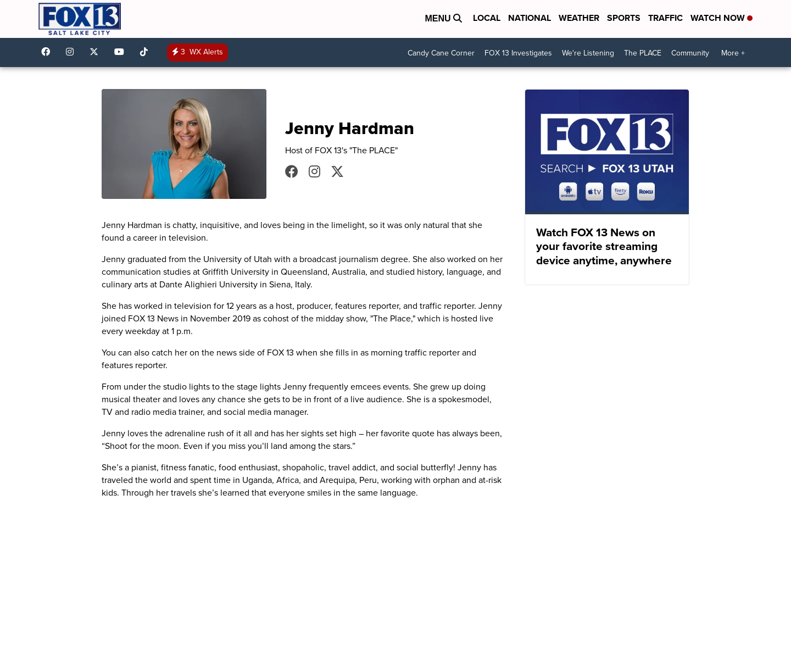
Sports (624, 18)
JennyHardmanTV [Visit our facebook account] (292, 171)
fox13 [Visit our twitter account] (97, 52)
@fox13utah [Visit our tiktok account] (147, 52)
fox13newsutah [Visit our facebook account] (48, 52)
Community (690, 53)
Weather (579, 18)
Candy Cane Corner (441, 53)
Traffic (665, 18)
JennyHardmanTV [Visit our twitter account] (337, 171)
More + (733, 53)
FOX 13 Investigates (518, 53)
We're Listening (588, 53)
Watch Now (722, 18)
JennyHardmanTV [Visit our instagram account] (314, 171)
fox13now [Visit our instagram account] (73, 52)
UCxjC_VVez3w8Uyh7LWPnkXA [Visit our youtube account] (122, 52)
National (530, 18)
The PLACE (643, 53)
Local (487, 18)
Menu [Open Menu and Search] (443, 18)
